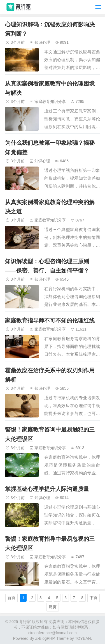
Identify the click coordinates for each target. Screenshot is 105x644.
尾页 (53, 607)
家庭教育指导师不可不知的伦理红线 (50, 320)
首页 (11, 598)
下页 (94, 598)
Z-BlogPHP (45, 638)
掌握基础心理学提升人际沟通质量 (47, 489)
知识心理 (42, 42)
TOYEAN (83, 638)
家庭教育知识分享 (50, 101)
